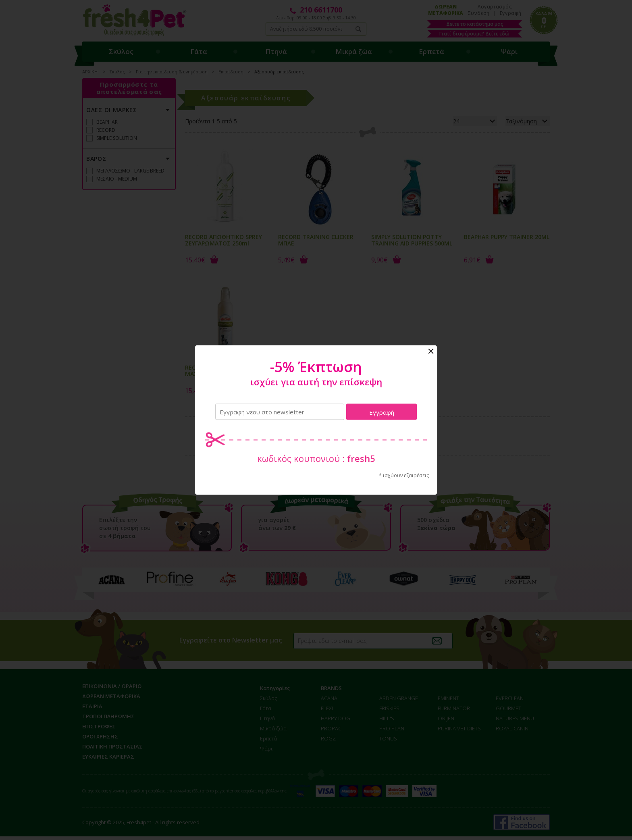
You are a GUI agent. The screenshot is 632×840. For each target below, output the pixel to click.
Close (431, 351)
